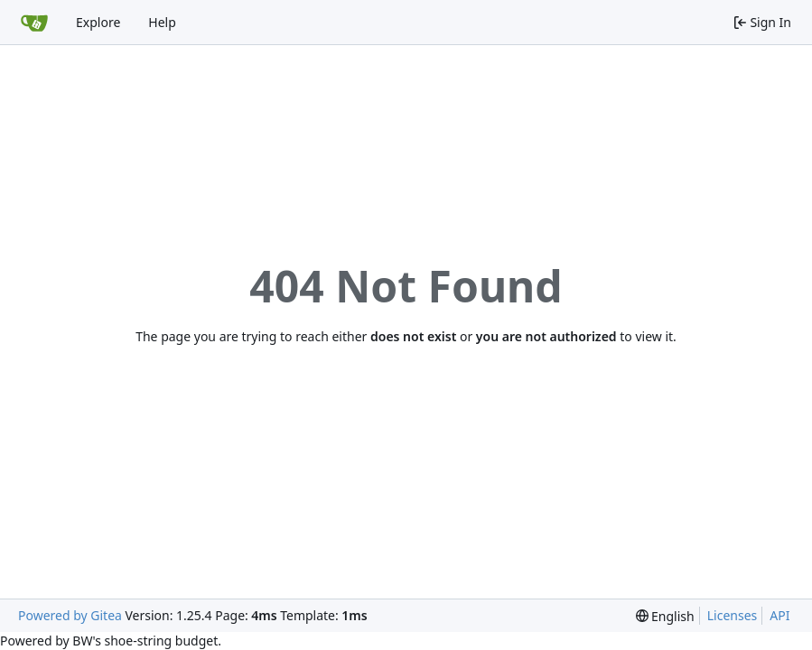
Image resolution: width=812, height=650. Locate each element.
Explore (98, 22)
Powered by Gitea (70, 615)
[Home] (34, 23)
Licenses (733, 615)
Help (162, 22)
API (779, 615)
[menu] (665, 616)
